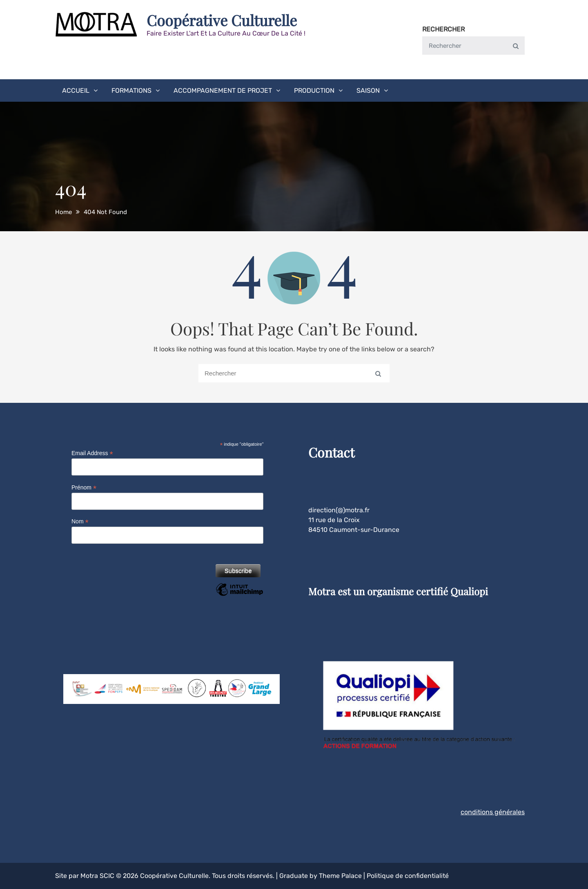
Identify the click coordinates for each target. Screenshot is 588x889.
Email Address (92, 453)
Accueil (76, 90)
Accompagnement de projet (223, 90)
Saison (368, 90)
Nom (80, 522)
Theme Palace (340, 876)
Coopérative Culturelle (222, 20)
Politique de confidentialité (408, 876)
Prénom (84, 488)
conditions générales (493, 812)
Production (314, 90)
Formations (131, 90)
